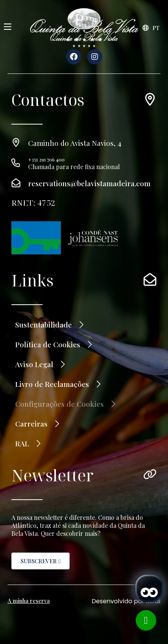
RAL (22, 443)
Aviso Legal (34, 364)
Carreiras (31, 423)
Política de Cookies (48, 344)
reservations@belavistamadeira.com (89, 183)
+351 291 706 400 (46, 159)
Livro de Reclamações (52, 384)
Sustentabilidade (44, 324)
